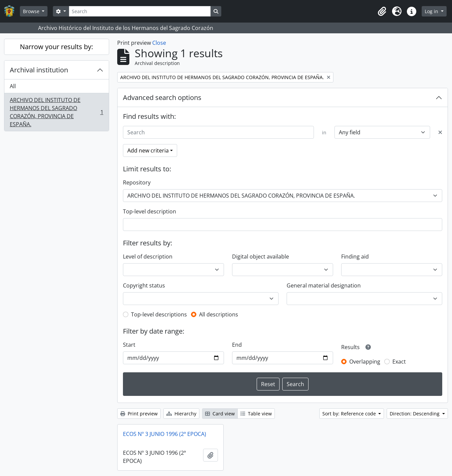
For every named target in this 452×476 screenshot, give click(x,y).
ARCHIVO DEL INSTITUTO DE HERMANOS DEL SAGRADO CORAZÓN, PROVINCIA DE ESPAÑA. (56, 112)
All (13, 86)
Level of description (148, 257)
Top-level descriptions (159, 314)
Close (159, 43)
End (237, 345)
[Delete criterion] (440, 132)
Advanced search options (162, 97)
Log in (432, 11)
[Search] (140, 11)
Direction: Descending (415, 414)
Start (129, 345)
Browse (32, 11)
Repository (137, 182)
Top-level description (150, 211)
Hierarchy (181, 414)
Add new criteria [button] (148, 150)
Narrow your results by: (56, 47)
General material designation (324, 285)
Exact (399, 362)
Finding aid (355, 257)
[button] (382, 11)
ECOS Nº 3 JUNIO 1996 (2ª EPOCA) (165, 434)
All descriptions (219, 314)
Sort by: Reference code (350, 414)
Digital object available (261, 257)
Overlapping (365, 362)
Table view (256, 414)
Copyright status (144, 285)
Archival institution (39, 70)
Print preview (139, 414)
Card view (220, 414)
